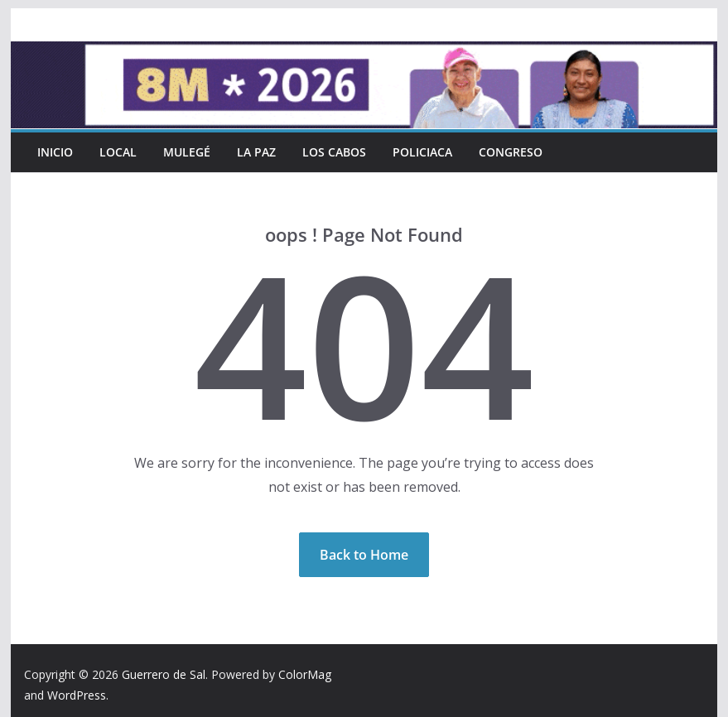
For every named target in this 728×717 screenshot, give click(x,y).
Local (118, 152)
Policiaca (422, 152)
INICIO (55, 152)
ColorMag (305, 674)
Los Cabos (334, 152)
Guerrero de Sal (164, 674)
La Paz (256, 152)
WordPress (77, 695)
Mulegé (187, 152)
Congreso (511, 152)
